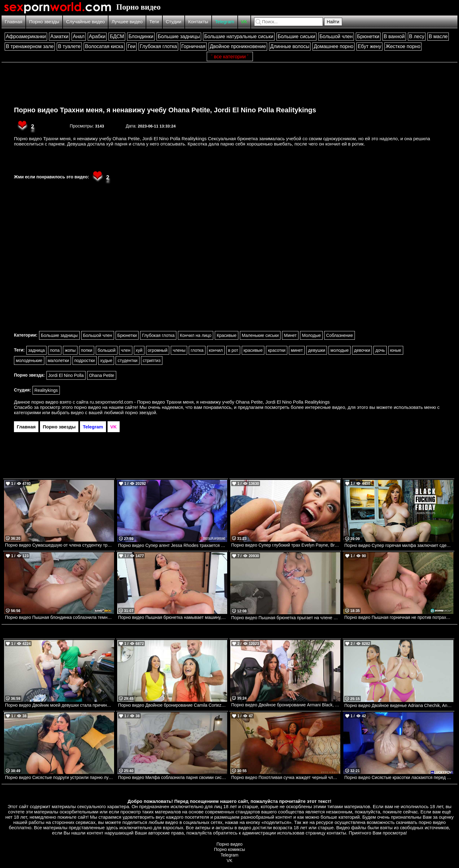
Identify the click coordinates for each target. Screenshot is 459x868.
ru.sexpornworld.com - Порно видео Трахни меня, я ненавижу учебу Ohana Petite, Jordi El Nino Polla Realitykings (210, 402)
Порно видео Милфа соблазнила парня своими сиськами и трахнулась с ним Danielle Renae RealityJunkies (173, 777)
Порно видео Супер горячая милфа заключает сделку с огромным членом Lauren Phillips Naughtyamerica (399, 545)
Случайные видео (85, 22)
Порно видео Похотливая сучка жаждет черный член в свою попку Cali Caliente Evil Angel (286, 777)
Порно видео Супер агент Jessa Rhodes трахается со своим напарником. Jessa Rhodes (173, 545)
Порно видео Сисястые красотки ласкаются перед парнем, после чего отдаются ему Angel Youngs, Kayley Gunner (399, 777)
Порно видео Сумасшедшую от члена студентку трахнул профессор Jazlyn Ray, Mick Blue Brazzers (60, 545)
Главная (13, 22)
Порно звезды (44, 22)
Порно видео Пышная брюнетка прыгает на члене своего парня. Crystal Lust (286, 618)
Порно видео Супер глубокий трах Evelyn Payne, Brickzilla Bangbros (286, 545)
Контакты (198, 22)
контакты (336, 833)
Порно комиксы (230, 849)
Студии (174, 22)
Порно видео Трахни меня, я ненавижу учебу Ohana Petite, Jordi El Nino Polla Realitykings (165, 110)
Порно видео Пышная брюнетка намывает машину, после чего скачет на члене (173, 617)
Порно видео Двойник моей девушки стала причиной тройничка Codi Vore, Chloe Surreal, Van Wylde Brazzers (60, 705)
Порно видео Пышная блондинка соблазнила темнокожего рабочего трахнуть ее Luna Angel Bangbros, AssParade (60, 617)
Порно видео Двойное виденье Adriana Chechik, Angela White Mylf (399, 705)
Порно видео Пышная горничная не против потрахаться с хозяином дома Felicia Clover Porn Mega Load (399, 617)
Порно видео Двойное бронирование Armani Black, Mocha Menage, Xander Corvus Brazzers (286, 705)
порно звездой (140, 412)
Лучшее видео (127, 22)
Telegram (225, 22)
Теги (154, 22)
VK (244, 22)
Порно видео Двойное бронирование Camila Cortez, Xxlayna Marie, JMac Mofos (173, 705)
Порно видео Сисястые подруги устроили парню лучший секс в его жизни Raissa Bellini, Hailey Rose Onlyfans (60, 777)
